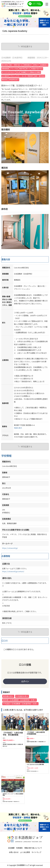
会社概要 (11, 848)
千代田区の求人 (22, 696)
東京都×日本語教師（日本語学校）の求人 (20, 700)
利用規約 (19, 848)
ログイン (25, 681)
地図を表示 (18, 428)
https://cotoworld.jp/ (10, 548)
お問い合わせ (14, 852)
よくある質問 (25, 852)
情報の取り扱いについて (33, 848)
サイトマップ (36, 852)
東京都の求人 (8, 696)
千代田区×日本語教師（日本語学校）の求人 (20, 704)
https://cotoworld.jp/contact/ (13, 571)
